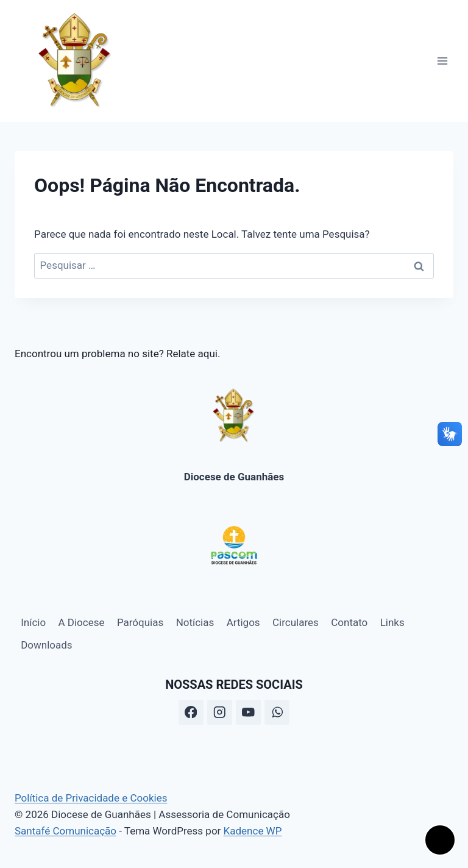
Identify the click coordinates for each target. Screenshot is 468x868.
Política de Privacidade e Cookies (91, 798)
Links (392, 622)
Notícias (195, 622)
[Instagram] (220, 712)
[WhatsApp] (277, 712)
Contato (349, 622)
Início (33, 622)
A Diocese (82, 622)
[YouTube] (248, 712)
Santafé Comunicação (66, 831)
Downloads (46, 645)
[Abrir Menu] (442, 61)
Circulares (296, 622)
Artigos (243, 622)
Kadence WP (253, 831)
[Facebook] (191, 712)
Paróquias (140, 622)
